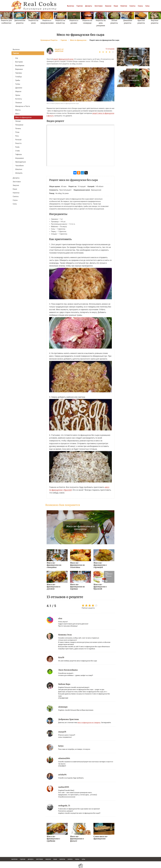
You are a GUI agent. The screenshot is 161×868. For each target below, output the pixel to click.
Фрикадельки (21, 162)
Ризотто (18, 143)
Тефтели (18, 154)
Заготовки (98, 6)
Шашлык (19, 169)
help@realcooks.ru (80, 867)
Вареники (19, 69)
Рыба (17, 147)
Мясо (17, 114)
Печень (18, 129)
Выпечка (70, 6)
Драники (19, 88)
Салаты (132, 6)
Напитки (124, 6)
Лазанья (19, 103)
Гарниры (19, 73)
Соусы (140, 6)
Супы (147, 6)
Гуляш (18, 84)
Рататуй (18, 140)
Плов (17, 132)
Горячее (80, 6)
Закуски (108, 6)
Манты (18, 110)
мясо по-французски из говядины (89, 718)
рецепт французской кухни (63, 59)
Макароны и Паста (23, 106)
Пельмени (19, 125)
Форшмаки (20, 158)
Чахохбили (19, 166)
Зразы (18, 95)
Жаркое (18, 91)
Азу (17, 58)
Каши (116, 6)
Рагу (17, 136)
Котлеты (19, 99)
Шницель (19, 173)
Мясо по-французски (23, 117)
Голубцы (19, 77)
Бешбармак (20, 66)
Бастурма (19, 62)
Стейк (18, 151)
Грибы (18, 80)
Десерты (89, 6)
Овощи (18, 121)
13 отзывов (110, 49)
